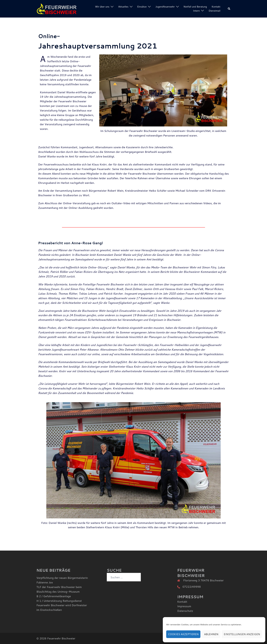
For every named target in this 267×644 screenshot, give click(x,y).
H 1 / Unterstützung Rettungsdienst (59, 601)
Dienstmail (214, 11)
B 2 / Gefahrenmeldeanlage (54, 596)
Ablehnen (211, 634)
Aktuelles (123, 7)
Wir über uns (102, 7)
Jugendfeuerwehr (165, 7)
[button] (229, 9)
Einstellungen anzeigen (242, 634)
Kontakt (216, 7)
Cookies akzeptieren (183, 634)
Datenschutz (185, 611)
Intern (196, 11)
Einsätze (142, 7)
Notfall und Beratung (195, 7)
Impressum (184, 606)
